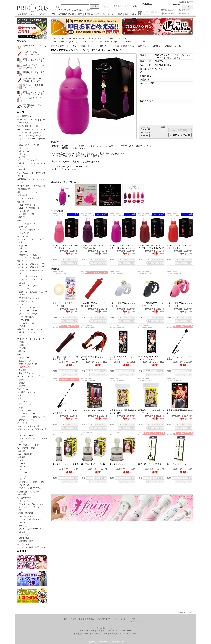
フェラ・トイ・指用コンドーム (33, 417)
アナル (21, 304)
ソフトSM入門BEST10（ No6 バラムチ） (121, 358)
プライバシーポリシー (105, 14)
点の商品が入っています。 (151, 13)
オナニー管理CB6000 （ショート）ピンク (179, 305)
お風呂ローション (27, 301)
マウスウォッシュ (27, 516)
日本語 (190, 2)
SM (19, 355)
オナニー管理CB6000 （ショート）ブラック (151, 305)
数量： (56, 260)
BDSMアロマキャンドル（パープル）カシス (94, 247)
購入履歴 (185, 10)
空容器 (22, 283)
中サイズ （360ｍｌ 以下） (33, 267)
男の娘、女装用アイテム (30, 488)
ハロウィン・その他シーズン (32, 482)
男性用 (22, 342)
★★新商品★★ (25, 116)
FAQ (120, 14)
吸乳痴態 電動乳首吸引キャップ (180, 412)
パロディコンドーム (28, 414)
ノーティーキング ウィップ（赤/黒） (93, 358)
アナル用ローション (28, 276)
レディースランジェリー (30, 426)
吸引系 (22, 217)
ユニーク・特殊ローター (30, 208)
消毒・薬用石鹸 (26, 513)
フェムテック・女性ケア (30, 133)
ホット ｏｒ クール (30, 286)
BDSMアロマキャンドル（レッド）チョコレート (179, 247)
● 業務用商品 (24, 498)
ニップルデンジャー (121, 464)
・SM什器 (156, 46)
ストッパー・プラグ (28, 314)
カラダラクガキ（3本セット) (94, 410)
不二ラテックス (26, 404)
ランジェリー (24, 423)
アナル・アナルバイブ (29, 160)
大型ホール (24, 248)
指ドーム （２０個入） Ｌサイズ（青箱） (65, 305)
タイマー (23, 522)
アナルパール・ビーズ (29, 311)
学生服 (22, 451)
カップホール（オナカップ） (32, 239)
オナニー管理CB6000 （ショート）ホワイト (122, 305)
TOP (54, 14)
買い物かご (168, 10)
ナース (22, 464)
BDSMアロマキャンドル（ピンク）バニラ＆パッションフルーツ (122, 247)
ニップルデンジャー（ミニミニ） (65, 465)
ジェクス (23, 401)
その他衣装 (24, 485)
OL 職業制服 (27, 454)
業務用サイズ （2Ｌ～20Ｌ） (33, 280)
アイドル (23, 476)
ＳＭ (21, 166)
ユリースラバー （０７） (180, 464)
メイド (22, 466)
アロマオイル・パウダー (30, 298)
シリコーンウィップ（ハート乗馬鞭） (180, 358)
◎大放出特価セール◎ (28, 126)
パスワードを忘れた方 (132, 6)
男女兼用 (23, 348)
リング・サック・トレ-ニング (31, 339)
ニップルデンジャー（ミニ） (94, 464)
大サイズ (23, 227)
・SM (74, 46)
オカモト (23, 398)
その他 (22, 169)
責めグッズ (24, 367)
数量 (163, 127)
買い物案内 (168, 13)
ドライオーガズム (27, 317)
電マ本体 (23, 195)
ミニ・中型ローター (28, 205)
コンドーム (23, 389)
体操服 (22, 457)
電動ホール (24, 252)
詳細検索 (105, 7)
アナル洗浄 (24, 320)
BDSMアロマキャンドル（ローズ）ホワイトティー (65, 247)
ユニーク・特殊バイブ (29, 230)
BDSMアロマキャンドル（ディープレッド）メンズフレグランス (151, 247)
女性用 (22, 345)
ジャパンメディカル (28, 411)
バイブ (22, 157)
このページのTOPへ (183, 612)
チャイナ (23, 473)
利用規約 (89, 14)
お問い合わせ (131, 14)
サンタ (22, 479)
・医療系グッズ (103, 46)
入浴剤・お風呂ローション (31, 529)
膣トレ (22, 351)
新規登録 (118, 6)
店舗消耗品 (24, 538)
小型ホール (24, 242)
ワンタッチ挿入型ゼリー (30, 519)
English (183, 2)
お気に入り (185, 13)
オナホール (24, 151)
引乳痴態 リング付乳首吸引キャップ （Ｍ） (123, 412)
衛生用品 (23, 526)
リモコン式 (24, 211)
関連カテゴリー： (60, 46)
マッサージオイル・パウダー (32, 504)
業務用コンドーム (27, 420)
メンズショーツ (26, 436)
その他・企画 (24, 544)
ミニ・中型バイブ (27, 224)
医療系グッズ (25, 361)
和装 (21, 470)
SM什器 (23, 370)
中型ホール (24, 246)
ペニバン (23, 336)
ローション (24, 148)
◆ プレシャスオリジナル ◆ (32, 129)
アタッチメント (26, 198)
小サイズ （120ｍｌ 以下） (33, 264)
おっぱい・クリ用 (27, 214)
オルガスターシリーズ (29, 145)
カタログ (22, 551)
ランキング (23, 41)
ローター (23, 154)
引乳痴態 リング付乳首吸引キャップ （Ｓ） (151, 412)
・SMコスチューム (172, 46)
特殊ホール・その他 (28, 255)
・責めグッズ (142, 46)
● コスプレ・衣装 (26, 448)
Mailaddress (147, 4)
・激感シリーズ (86, 46)
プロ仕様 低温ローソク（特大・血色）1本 (65, 358)
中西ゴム (23, 408)
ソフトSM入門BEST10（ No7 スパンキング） (149, 358)
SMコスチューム (27, 373)
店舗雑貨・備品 (26, 541)
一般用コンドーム (27, 392)
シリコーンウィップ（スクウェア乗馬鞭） (65, 412)
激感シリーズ (25, 358)
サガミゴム (24, 395)
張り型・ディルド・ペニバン (32, 163)
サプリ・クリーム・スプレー (31, 376)
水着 (21, 460)
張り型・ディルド (27, 332)
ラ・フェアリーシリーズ (30, 136)
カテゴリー (23, 112)
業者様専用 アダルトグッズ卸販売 (32, 14)
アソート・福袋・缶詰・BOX (32, 547)
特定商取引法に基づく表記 (70, 14)
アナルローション (27, 323)
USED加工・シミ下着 (29, 445)
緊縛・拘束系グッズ (28, 364)
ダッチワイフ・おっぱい (30, 258)
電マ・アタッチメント (28, 192)
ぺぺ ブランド (26, 289)
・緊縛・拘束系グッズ (123, 46)
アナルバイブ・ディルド (30, 308)
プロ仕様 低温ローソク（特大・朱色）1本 (94, 305)
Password (176, 4)
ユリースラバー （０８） (150, 464)
